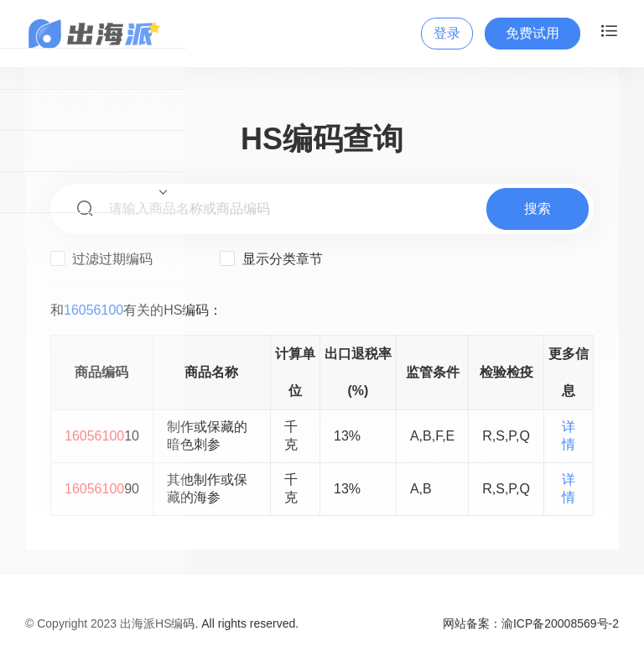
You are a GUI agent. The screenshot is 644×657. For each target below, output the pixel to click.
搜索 (538, 209)
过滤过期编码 (101, 258)
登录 (447, 33)
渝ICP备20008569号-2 (560, 623)
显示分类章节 (271, 258)
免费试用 (532, 33)
